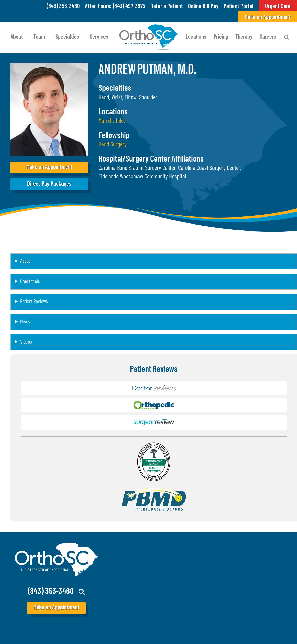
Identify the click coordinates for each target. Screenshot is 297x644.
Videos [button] (26, 342)
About (17, 37)
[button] (113, 145)
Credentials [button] (30, 282)
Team (39, 37)
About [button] (25, 261)
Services (99, 37)
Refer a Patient (167, 7)
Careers (268, 37)
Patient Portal (239, 7)
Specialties (67, 37)
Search (287, 37)
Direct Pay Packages (49, 184)
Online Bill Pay (203, 7)
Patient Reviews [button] (34, 302)
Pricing (221, 37)
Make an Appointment (268, 17)
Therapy (244, 37)
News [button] (25, 322)
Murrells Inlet (112, 121)
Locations (196, 37)
